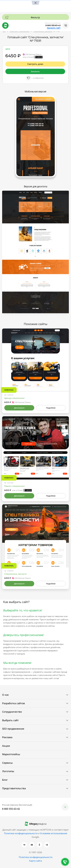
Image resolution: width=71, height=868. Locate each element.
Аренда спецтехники (14, 398)
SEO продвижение (13, 729)
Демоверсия (19, 408)
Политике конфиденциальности (21, 833)
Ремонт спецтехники (14, 486)
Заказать (35, 71)
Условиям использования (54, 833)
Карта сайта (36, 861)
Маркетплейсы (11, 754)
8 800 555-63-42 (53, 25)
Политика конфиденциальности (36, 857)
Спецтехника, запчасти (16, 574)
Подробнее (51, 408)
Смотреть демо (35, 64)
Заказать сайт (54, 28)
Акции (6, 746)
